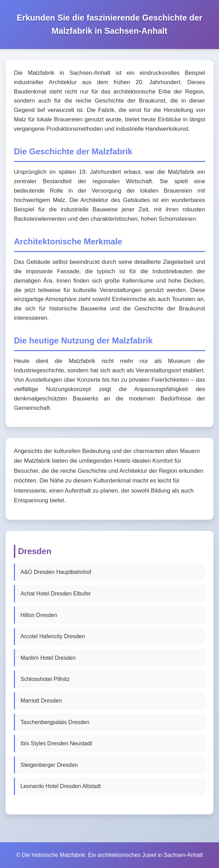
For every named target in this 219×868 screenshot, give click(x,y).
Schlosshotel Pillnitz (45, 679)
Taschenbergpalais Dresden (55, 722)
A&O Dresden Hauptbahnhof (56, 572)
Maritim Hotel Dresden (48, 658)
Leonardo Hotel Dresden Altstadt (61, 786)
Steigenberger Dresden (49, 765)
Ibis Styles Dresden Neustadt (56, 743)
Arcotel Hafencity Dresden (53, 636)
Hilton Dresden (39, 615)
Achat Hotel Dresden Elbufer (56, 594)
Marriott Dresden (41, 701)
